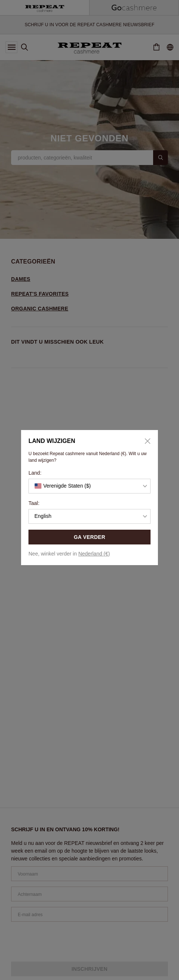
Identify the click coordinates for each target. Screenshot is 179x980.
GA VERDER (89, 537)
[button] (89, 486)
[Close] (145, 441)
